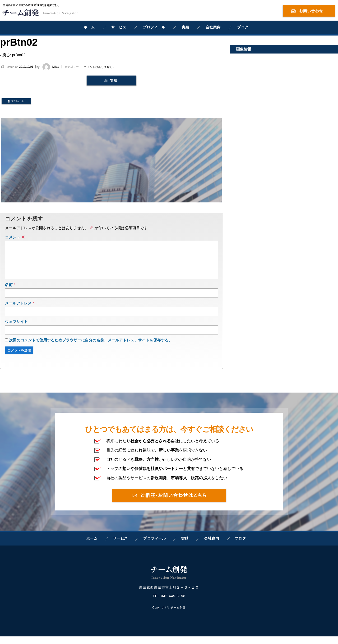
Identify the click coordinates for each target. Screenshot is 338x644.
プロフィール (154, 27)
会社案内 (213, 27)
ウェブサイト (16, 329)
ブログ (243, 27)
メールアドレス (18, 311)
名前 (9, 292)
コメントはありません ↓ (99, 67)
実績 (185, 27)
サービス (119, 27)
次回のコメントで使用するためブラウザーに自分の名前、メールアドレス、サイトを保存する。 (91, 348)
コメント (15, 237)
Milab (50, 67)
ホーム (89, 27)
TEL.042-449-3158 (169, 603)
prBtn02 (19, 55)
